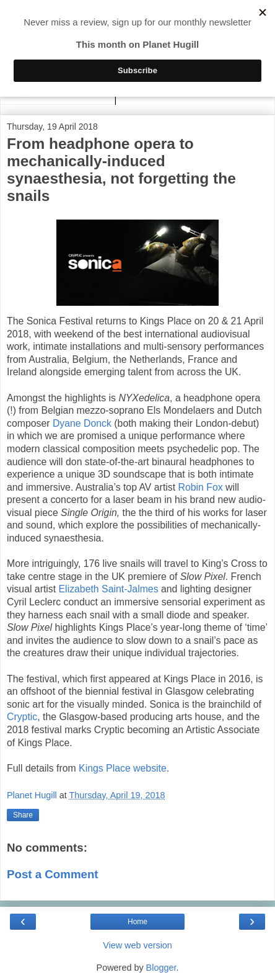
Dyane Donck (82, 423)
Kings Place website (123, 768)
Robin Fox (201, 487)
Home (137, 922)
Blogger (161, 968)
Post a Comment (53, 874)
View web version (137, 945)
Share (23, 815)
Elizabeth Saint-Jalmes (109, 589)
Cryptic (22, 717)
